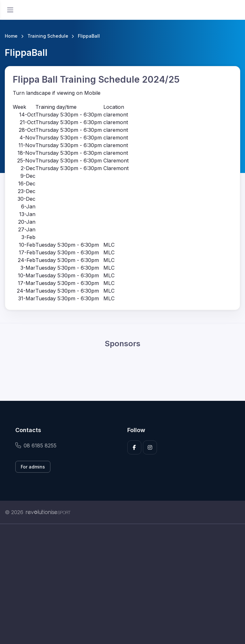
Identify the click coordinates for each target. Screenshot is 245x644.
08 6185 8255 (36, 446)
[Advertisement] (122, 584)
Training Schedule (48, 36)
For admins (33, 467)
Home (11, 36)
